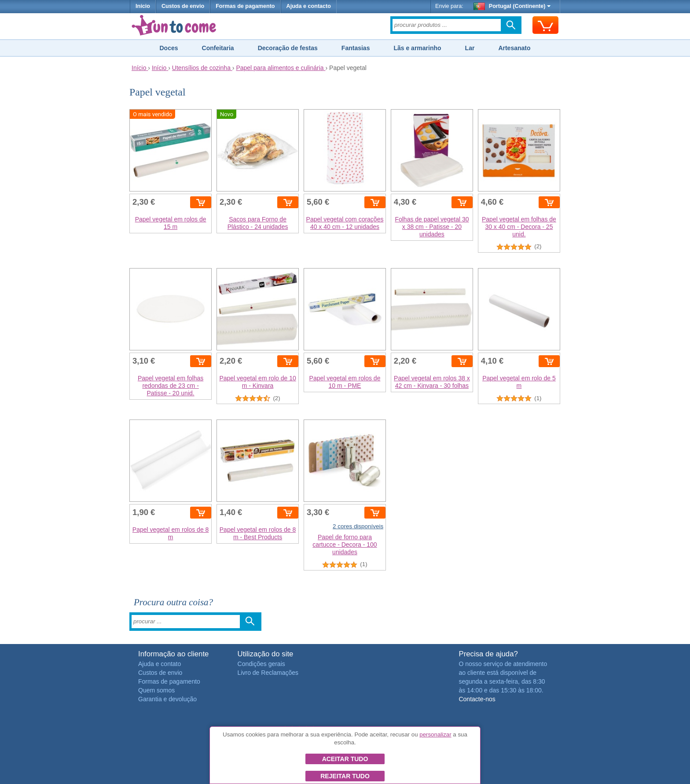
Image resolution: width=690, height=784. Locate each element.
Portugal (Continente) (512, 6)
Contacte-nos (477, 699)
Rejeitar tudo (345, 776)
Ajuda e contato (160, 664)
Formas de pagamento (245, 6)
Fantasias (356, 48)
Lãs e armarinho (417, 48)
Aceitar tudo (345, 759)
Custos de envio (183, 6)
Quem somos (156, 690)
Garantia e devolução (167, 699)
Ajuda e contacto (309, 6)
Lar (470, 48)
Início (143, 6)
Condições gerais (261, 664)
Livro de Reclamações (268, 673)
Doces (169, 48)
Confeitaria (218, 48)
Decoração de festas (288, 48)
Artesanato (514, 48)
